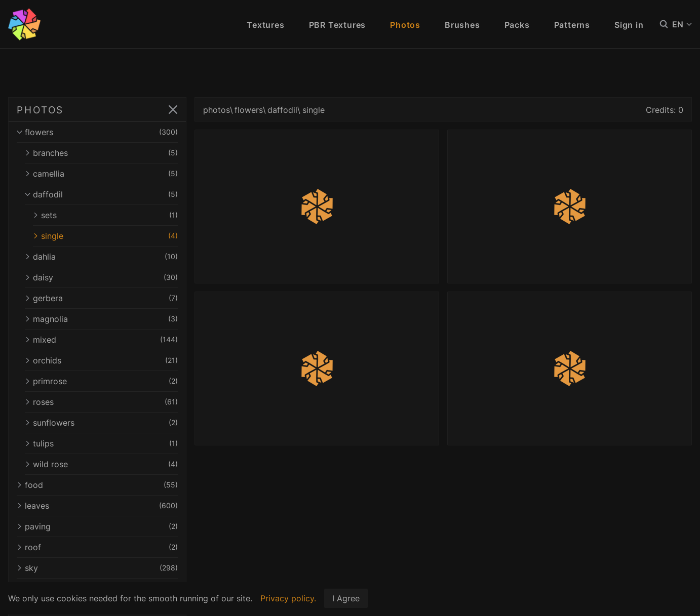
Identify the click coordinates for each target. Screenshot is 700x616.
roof (97, 547)
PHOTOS (40, 110)
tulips (101, 443)
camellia (101, 174)
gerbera (101, 298)
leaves (97, 506)
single (105, 236)
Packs (517, 25)
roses (101, 402)
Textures (265, 25)
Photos (405, 25)
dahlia (101, 257)
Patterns (572, 25)
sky (97, 568)
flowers (97, 132)
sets (105, 215)
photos (217, 110)
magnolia (101, 319)
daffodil (101, 194)
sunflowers (101, 423)
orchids (101, 360)
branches (101, 153)
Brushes (462, 25)
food (97, 485)
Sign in (629, 25)
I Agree (346, 598)
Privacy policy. (288, 598)
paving (97, 526)
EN (682, 24)
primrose (101, 381)
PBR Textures (338, 25)
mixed (101, 340)
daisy (101, 277)
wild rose (101, 464)
